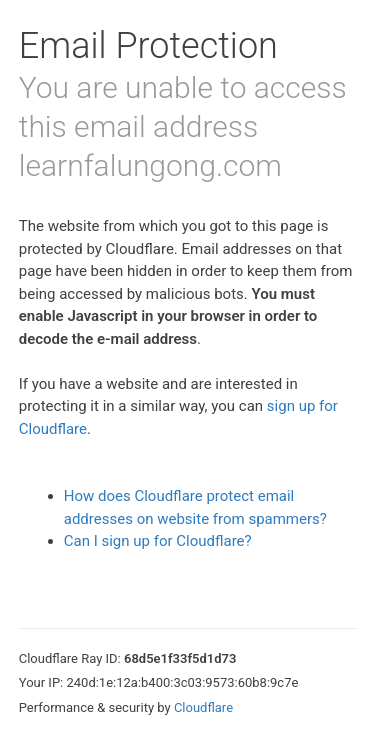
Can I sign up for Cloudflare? (158, 541)
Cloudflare (203, 707)
